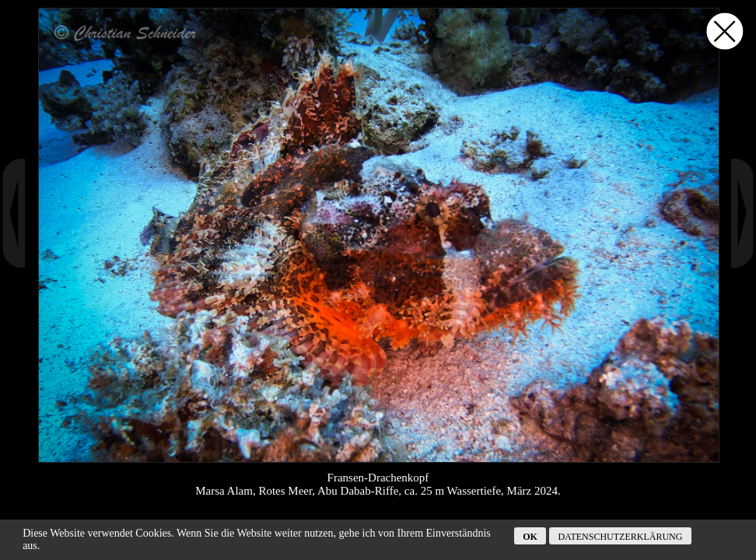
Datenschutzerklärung (620, 537)
